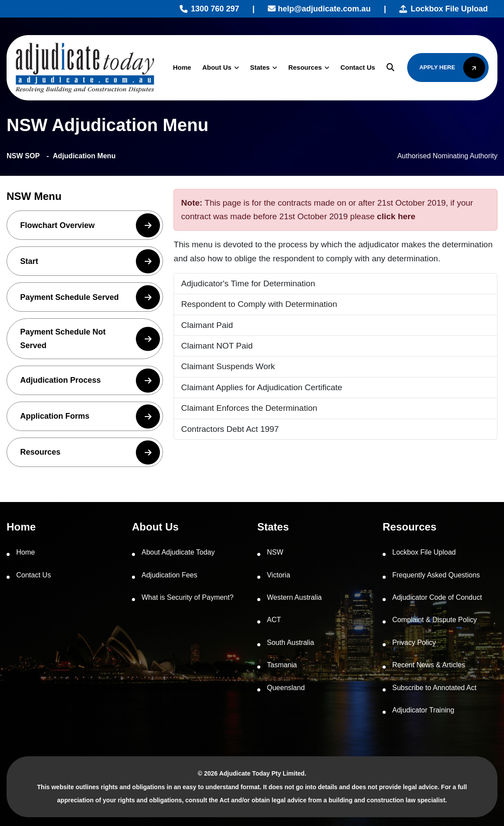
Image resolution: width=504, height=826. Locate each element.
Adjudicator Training (423, 710)
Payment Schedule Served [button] (90, 297)
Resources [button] (90, 452)
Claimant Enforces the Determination (249, 408)
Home (181, 67)
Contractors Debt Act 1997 (230, 429)
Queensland (286, 688)
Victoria (279, 575)
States (258, 67)
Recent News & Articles (429, 665)
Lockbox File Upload (444, 9)
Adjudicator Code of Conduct (437, 597)
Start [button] (90, 261)
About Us (215, 67)
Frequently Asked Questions (436, 575)
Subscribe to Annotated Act (434, 688)
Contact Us (356, 67)
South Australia (291, 643)
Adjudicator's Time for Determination (248, 283)
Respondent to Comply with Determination (259, 304)
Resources (303, 67)
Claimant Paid (207, 325)
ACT (274, 620)
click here (396, 216)
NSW (275, 552)
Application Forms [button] (90, 416)
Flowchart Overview (90, 225)
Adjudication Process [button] (90, 380)
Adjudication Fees (169, 575)
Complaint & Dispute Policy (435, 620)
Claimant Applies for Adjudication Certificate (262, 387)
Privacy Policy (414, 643)
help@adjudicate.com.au (319, 9)
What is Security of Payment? (188, 597)
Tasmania (282, 665)
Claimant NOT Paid (217, 346)
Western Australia (294, 597)
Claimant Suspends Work (228, 366)
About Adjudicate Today (178, 552)
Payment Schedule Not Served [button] (90, 339)
